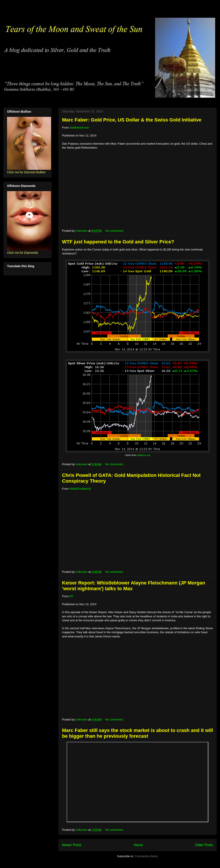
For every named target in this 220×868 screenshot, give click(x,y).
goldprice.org (143, 455)
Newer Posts (72, 845)
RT (71, 596)
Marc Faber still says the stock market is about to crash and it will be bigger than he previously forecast (137, 733)
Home (138, 845)
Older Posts (204, 845)
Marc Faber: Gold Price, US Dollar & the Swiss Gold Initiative (132, 120)
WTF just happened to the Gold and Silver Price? (118, 242)
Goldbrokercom (79, 128)
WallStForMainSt (80, 489)
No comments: (115, 231)
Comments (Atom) (146, 856)
